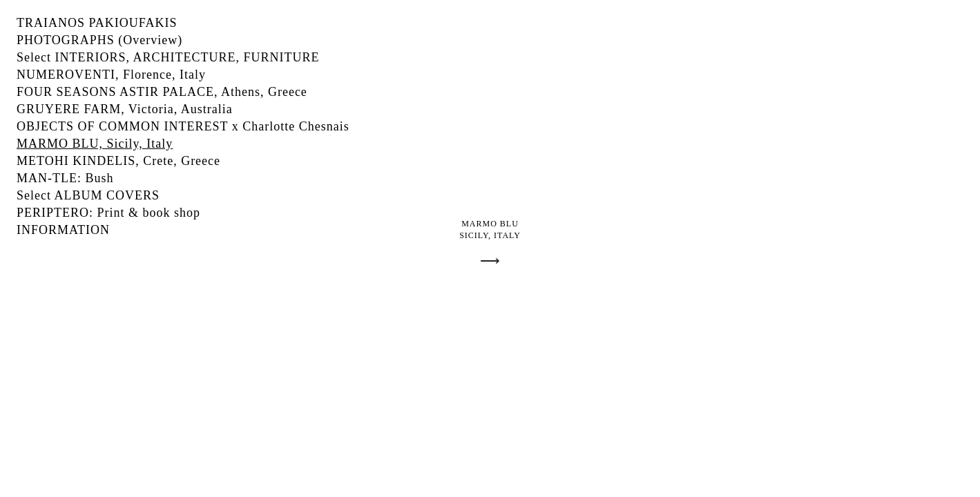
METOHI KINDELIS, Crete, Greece (118, 161)
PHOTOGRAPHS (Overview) (99, 40)
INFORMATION (63, 230)
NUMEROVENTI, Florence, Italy (111, 75)
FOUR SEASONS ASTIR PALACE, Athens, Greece (162, 92)
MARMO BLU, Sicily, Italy (95, 144)
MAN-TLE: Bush (65, 178)
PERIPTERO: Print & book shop (108, 213)
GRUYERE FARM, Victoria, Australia (125, 109)
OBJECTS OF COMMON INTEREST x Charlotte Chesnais (183, 126)
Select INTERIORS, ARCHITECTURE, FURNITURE (168, 57)
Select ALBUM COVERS (88, 195)
